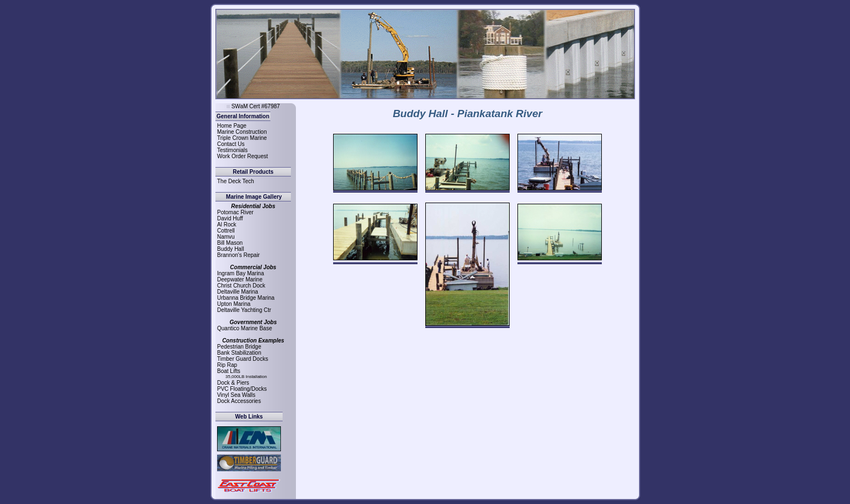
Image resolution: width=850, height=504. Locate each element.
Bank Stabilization (239, 353)
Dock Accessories (239, 401)
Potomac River (235, 212)
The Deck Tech (236, 181)
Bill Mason (230, 243)
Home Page (232, 126)
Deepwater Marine (240, 279)
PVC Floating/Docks (242, 389)
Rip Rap (227, 365)
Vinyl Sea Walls (236, 395)
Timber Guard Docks (243, 359)
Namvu (226, 237)
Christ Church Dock (241, 286)
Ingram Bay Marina (240, 273)
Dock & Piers (233, 383)
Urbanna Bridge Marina (246, 298)
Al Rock (227, 225)
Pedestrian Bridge (239, 347)
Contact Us (231, 144)
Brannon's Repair (238, 255)
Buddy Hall (230, 249)
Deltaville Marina (238, 292)
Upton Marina (234, 304)
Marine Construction (242, 132)
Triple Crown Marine (242, 138)
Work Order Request (243, 156)
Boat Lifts (229, 371)
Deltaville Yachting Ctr (244, 310)
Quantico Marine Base (245, 328)
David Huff (230, 218)
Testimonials (232, 150)
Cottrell (226, 231)
